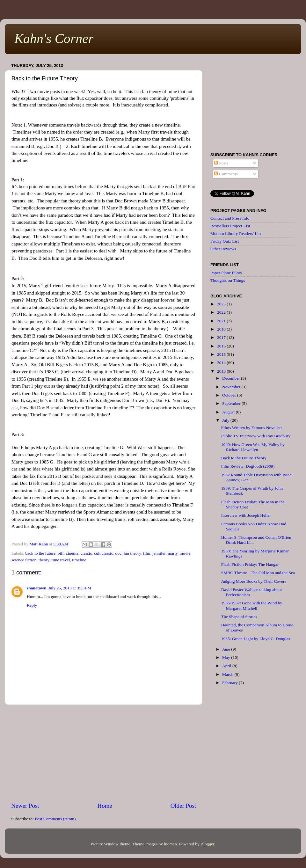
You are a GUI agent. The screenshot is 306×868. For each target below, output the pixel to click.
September (232, 403)
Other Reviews (223, 249)
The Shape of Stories (239, 617)
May (227, 657)
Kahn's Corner (54, 39)
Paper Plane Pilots (226, 273)
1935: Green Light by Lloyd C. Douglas (256, 639)
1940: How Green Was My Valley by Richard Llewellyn (253, 447)
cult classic (104, 553)
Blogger (207, 844)
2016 (222, 346)
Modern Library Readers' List (236, 233)
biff (61, 553)
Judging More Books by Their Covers (254, 581)
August (229, 412)
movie (185, 553)
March (228, 674)
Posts (221, 163)
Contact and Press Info (230, 218)
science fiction (24, 560)
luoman (170, 844)
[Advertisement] (104, 753)
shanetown (37, 588)
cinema (72, 553)
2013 (222, 371)
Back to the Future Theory (244, 458)
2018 (222, 329)
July (226, 420)
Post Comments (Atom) (55, 819)
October (230, 395)
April (227, 666)
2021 (222, 321)
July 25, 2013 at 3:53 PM (70, 588)
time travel (61, 560)
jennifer (159, 553)
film (147, 553)
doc (119, 553)
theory (44, 560)
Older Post (183, 806)
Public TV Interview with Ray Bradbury (256, 436)
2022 (222, 312)
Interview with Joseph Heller (246, 515)
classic (86, 553)
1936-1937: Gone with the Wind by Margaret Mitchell (252, 605)
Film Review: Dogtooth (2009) (248, 466)
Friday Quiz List (225, 241)
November (232, 387)
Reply (32, 605)
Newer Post (25, 806)
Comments (226, 174)
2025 (222, 304)
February (230, 683)
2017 (222, 337)
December (232, 378)
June (227, 649)
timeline (79, 560)
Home (105, 806)
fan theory (132, 553)
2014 (222, 363)
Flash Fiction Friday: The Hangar (250, 564)
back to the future (40, 553)
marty (173, 553)
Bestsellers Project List (230, 226)
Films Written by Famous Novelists (252, 428)
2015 (222, 354)
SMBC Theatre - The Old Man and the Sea (258, 573)
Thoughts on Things (228, 280)
